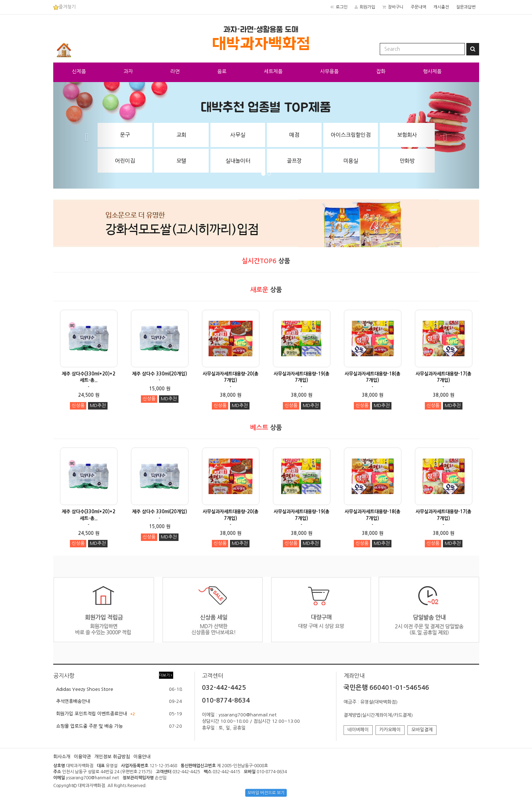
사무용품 (329, 71)
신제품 (79, 71)
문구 (125, 135)
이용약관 (82, 757)
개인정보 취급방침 (112, 757)
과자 (128, 71)
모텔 (181, 161)
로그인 (342, 7)
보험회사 (407, 135)
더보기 (166, 675)
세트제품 (273, 71)
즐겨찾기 (64, 7)
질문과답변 (466, 7)
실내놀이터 (238, 161)
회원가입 (367, 7)
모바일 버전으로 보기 (266, 793)
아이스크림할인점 (351, 135)
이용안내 (142, 757)
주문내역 (418, 7)
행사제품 (432, 71)
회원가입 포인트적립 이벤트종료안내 (92, 714)
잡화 (381, 71)
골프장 (294, 161)
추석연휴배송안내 (73, 701)
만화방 (407, 161)
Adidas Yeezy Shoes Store (85, 689)
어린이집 (125, 161)
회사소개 (62, 757)
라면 (175, 71)
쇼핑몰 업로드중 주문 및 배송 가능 (89, 726)
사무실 (238, 135)
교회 (181, 135)
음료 (222, 71)
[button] (85, 135)
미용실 (351, 161)
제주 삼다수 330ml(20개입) (160, 374)
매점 (294, 135)
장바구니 (396, 7)
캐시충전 (441, 7)
